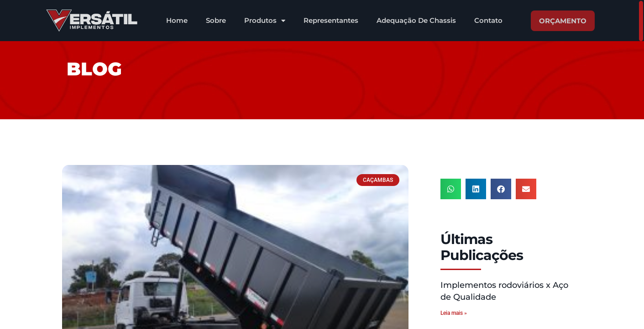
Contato (488, 20)
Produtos (265, 21)
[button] (451, 189)
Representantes (331, 20)
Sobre (216, 20)
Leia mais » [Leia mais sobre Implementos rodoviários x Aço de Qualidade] (454, 313)
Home (177, 20)
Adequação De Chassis (416, 20)
